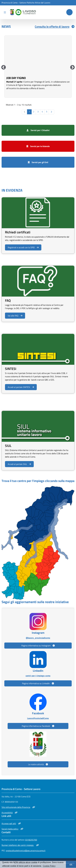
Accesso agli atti (11, 823)
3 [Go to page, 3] (38, 112)
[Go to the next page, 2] (51, 112)
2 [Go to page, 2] (34, 112)
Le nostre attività (38, 764)
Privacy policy (8, 863)
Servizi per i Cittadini (38, 130)
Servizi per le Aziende (38, 146)
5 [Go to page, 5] (47, 112)
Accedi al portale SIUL (19, 464)
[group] (38, 66)
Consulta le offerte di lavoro (55, 27)
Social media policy (12, 829)
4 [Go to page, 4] (42, 112)
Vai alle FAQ (15, 316)
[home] (22, 12)
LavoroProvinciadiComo (38, 718)
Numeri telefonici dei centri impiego (20, 845)
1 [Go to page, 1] (29, 112)
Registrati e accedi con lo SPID (23, 247)
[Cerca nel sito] (69, 12)
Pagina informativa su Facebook (38, 726)
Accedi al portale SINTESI (21, 387)
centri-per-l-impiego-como (38, 676)
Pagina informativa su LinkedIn (38, 683)
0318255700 (31, 840)
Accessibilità (9, 813)
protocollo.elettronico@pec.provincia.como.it (26, 851)
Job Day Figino (16, 78)
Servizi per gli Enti (38, 162)
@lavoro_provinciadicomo (38, 638)
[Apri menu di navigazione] (5, 12)
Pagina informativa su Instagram (38, 646)
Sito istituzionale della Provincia (18, 807)
